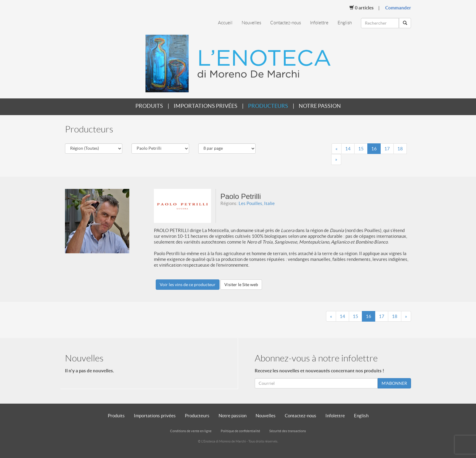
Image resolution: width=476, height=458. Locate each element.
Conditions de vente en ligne (191, 431)
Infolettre (319, 23)
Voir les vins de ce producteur (188, 285)
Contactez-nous (286, 23)
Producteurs (268, 106)
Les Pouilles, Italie (257, 203)
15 (361, 149)
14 (348, 149)
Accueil (225, 23)
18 (400, 149)
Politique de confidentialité (240, 431)
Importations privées (206, 106)
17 (387, 149)
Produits (149, 106)
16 (374, 149)
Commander (398, 8)
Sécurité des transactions (288, 431)
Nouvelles (251, 23)
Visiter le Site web (241, 285)
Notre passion (320, 106)
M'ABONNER (394, 383)
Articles (362, 8)
